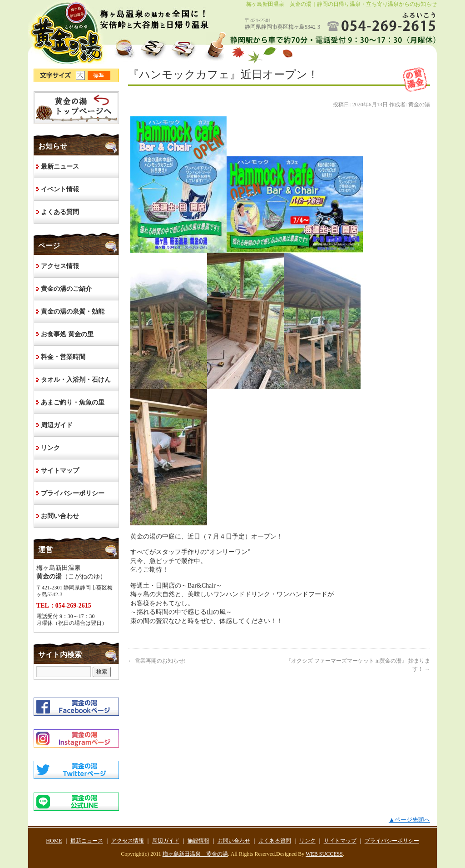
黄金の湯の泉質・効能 (73, 312)
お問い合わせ (60, 516)
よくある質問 (60, 212)
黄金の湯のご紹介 (66, 289)
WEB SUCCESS (324, 854)
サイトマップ (60, 471)
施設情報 (198, 841)
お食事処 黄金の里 (67, 334)
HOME (76, 108)
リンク (50, 448)
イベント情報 (60, 189)
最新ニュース (60, 167)
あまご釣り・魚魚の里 (73, 402)
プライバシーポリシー (73, 493)
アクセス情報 (60, 266)
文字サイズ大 (82, 75)
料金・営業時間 (63, 357)
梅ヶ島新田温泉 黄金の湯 (195, 854)
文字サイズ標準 (99, 75)
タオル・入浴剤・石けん (76, 380)
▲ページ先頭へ (409, 820)
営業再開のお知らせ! (157, 661)
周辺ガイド (57, 425)
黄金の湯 (419, 105)
